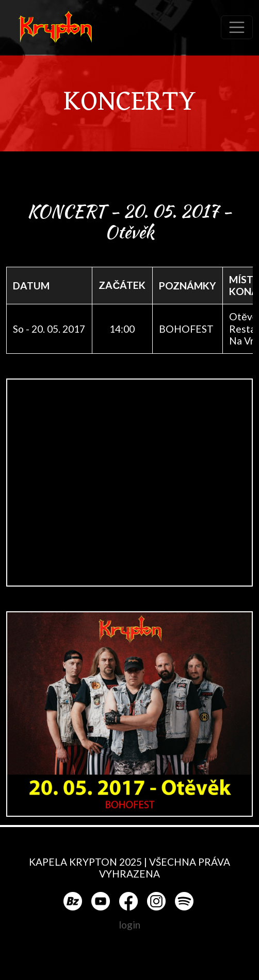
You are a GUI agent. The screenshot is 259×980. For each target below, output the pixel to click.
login (129, 925)
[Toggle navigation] (237, 27)
